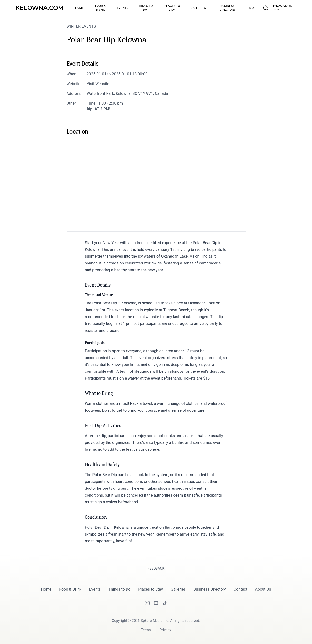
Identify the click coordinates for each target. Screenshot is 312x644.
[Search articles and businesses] (266, 8)
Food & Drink (70, 589)
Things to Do (119, 589)
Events (95, 589)
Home (46, 589)
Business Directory (210, 589)
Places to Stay (151, 589)
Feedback (156, 568)
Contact (241, 589)
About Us (263, 589)
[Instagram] (147, 603)
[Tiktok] (165, 603)
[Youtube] (156, 603)
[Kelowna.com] (39, 8)
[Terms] (146, 630)
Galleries (178, 589)
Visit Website (98, 84)
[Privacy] (166, 630)
